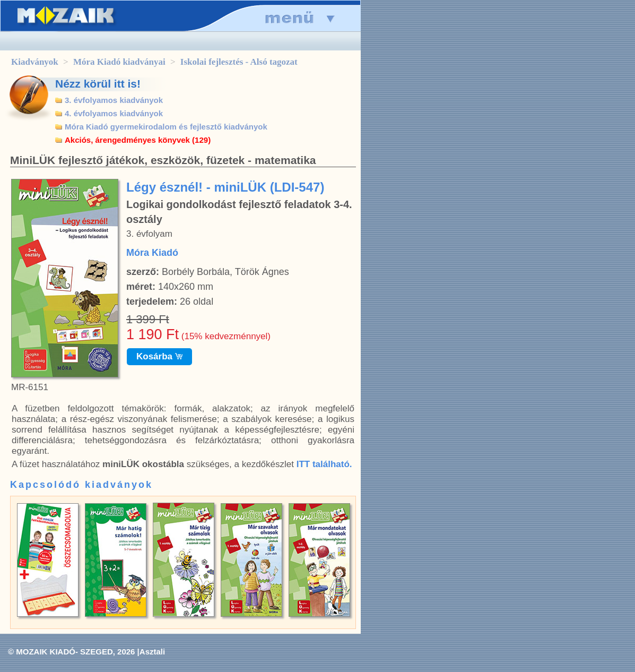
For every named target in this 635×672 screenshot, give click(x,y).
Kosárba (159, 356)
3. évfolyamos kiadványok (114, 100)
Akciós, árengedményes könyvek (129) (138, 140)
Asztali (152, 652)
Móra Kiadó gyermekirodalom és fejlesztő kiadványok (166, 127)
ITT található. (324, 464)
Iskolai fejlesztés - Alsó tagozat (239, 62)
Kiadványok (35, 62)
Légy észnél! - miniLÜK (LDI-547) (225, 187)
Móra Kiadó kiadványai (119, 62)
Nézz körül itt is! (98, 84)
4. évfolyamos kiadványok (114, 113)
